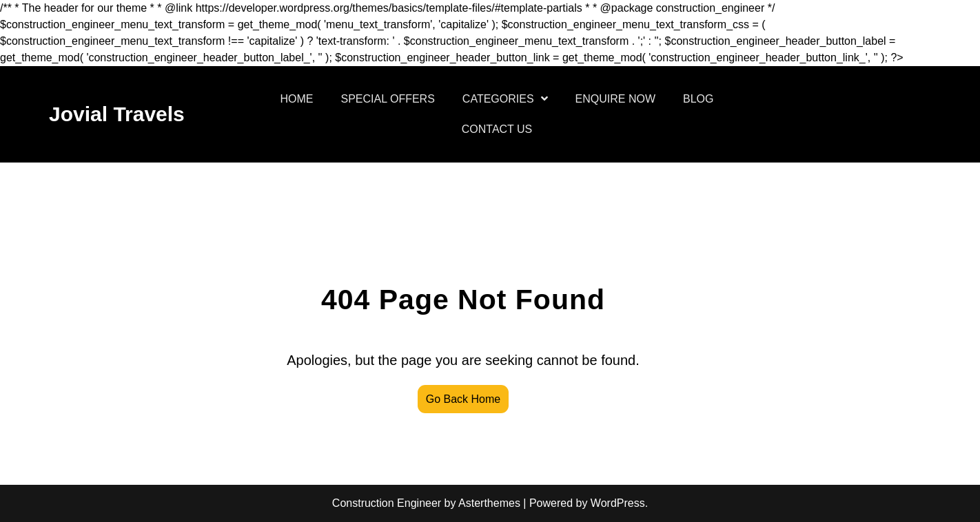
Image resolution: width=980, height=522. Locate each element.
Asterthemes (489, 503)
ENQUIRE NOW (615, 99)
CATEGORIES (498, 99)
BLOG (698, 99)
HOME (297, 99)
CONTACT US (497, 129)
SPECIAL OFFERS (388, 99)
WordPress (618, 503)
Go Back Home (463, 399)
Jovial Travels (117, 114)
